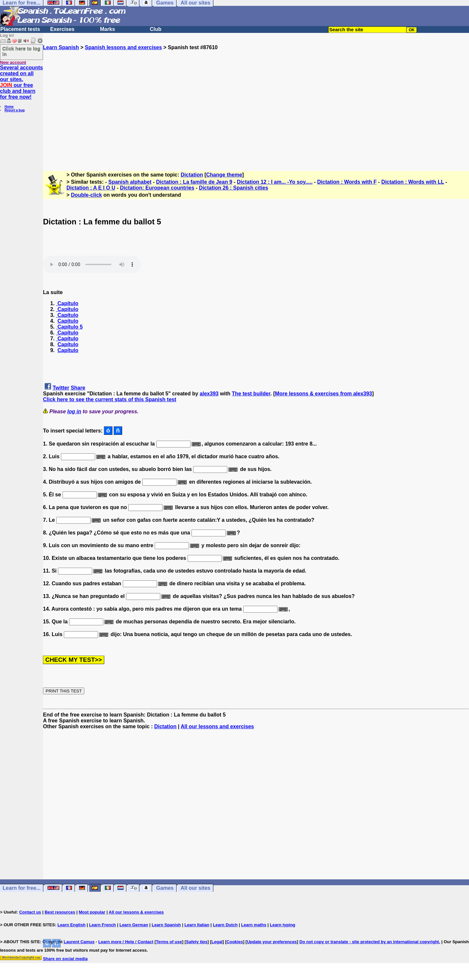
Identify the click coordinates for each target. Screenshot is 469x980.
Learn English (72, 925)
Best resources (60, 912)
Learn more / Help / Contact (126, 942)
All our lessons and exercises (217, 726)
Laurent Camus (79, 942)
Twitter (61, 388)
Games (165, 888)
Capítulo (67, 303)
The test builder (251, 394)
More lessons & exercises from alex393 (323, 394)
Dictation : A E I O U (91, 188)
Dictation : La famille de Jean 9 (194, 182)
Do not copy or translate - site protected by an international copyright (369, 942)
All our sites (195, 888)
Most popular (92, 912)
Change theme (224, 175)
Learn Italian (197, 925)
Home (9, 107)
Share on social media (65, 959)
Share (78, 388)
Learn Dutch (225, 925)
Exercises (62, 29)
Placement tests (20, 29)
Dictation (192, 175)
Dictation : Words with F (347, 182)
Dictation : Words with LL (413, 182)
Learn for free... (21, 888)
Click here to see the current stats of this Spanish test (110, 399)
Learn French (102, 925)
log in (74, 412)
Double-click (86, 195)
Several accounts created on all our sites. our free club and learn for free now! (21, 82)
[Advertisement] (256, 108)
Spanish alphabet (130, 182)
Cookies (235, 942)
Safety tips (197, 942)
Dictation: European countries (157, 188)
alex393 (209, 394)
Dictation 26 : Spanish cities (234, 188)
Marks (107, 29)
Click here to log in (21, 51)
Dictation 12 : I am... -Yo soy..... (275, 182)
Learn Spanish (61, 47)
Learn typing (283, 925)
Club (156, 29)
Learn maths (254, 925)
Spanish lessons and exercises (123, 47)
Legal (217, 942)
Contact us (30, 912)
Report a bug (15, 110)
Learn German (134, 925)
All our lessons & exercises (136, 912)
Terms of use (169, 942)
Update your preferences (272, 942)
